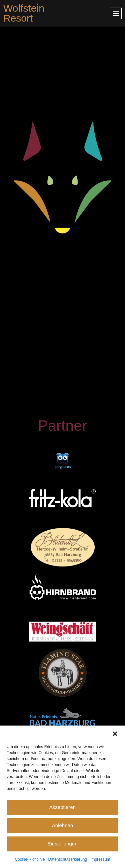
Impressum (100, 859)
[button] (115, 734)
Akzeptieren (62, 807)
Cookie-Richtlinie (30, 859)
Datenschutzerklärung (67, 859)
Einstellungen (62, 844)
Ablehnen (62, 825)
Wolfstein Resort (24, 13)
